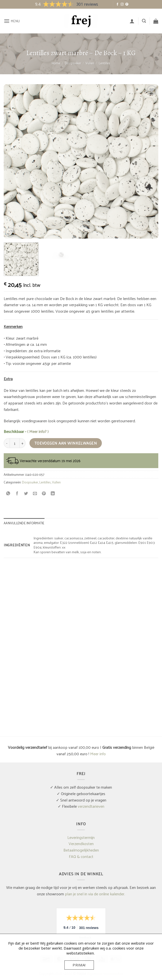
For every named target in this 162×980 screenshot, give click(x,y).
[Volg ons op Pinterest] (127, 4)
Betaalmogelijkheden (81, 850)
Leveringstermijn (81, 837)
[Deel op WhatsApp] (8, 493)
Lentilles (105, 63)
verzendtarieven (91, 806)
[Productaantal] (15, 443)
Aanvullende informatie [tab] (24, 523)
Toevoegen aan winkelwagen (66, 443)
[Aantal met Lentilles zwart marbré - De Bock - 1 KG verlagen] (7, 443)
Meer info (98, 754)
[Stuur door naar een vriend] (35, 493)
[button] (12, 21)
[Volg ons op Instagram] (122, 4)
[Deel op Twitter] (26, 493)
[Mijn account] (132, 21)
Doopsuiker (73, 63)
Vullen (90, 63)
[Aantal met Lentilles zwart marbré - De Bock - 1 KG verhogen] (23, 443)
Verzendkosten (81, 843)
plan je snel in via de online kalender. (95, 894)
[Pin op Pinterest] (44, 493)
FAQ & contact (81, 856)
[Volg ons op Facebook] (117, 4)
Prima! (79, 965)
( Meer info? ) (38, 431)
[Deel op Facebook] (17, 493)
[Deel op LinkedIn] (53, 493)
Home (56, 63)
